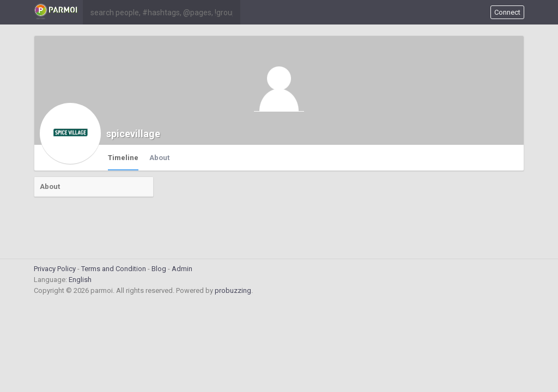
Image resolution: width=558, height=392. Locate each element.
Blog (159, 269)
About (159, 158)
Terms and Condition (114, 269)
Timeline (123, 158)
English (80, 280)
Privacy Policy (55, 269)
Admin (182, 269)
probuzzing (233, 290)
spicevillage (133, 134)
